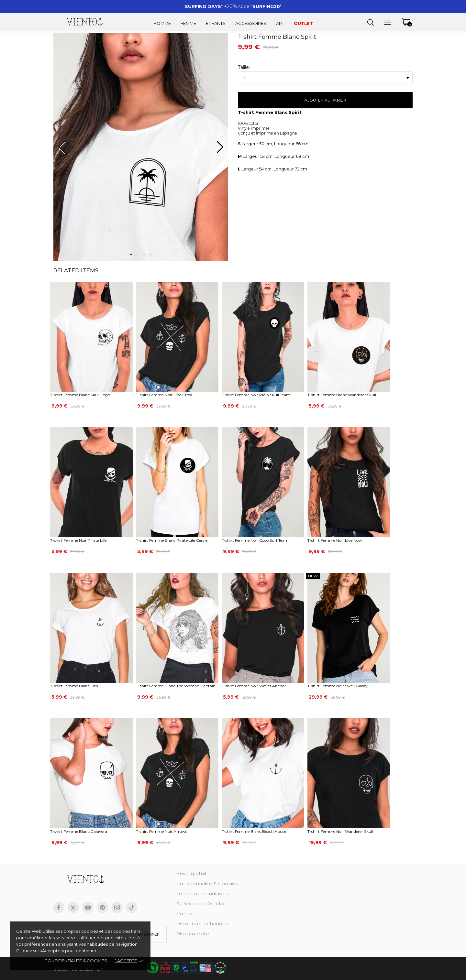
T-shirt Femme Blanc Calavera (79, 831)
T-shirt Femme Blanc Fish (74, 686)
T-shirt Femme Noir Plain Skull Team (256, 395)
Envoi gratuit (192, 873)
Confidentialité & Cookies (207, 883)
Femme (188, 23)
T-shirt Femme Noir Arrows (161, 831)
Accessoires (251, 23)
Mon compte (193, 934)
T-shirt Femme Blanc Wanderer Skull (342, 395)
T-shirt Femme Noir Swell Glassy (338, 686)
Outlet (303, 23)
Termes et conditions (202, 893)
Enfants (216, 23)
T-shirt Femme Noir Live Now (335, 540)
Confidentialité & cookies (76, 961)
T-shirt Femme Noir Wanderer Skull (340, 831)
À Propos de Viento (200, 904)
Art (280, 23)
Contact (186, 914)
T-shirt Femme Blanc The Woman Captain (176, 686)
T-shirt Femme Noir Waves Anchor (254, 686)
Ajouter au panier (325, 100)
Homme (162, 23)
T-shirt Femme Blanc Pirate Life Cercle (172, 540)
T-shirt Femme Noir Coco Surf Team (255, 540)
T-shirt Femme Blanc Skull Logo (80, 395)
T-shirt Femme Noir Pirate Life (78, 540)
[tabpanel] (141, 150)
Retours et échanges (202, 924)
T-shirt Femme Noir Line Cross (164, 395)
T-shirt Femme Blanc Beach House (254, 831)
